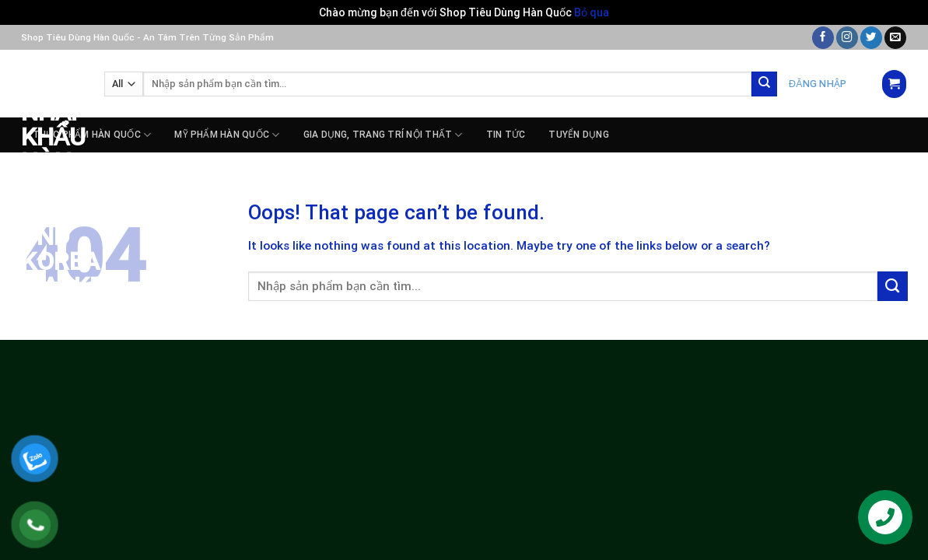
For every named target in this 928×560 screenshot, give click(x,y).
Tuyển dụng (578, 135)
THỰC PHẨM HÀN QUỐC (92, 135)
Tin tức (506, 135)
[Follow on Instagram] (847, 38)
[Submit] (764, 84)
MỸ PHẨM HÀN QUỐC (227, 135)
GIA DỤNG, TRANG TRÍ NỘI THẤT (383, 135)
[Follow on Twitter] (871, 38)
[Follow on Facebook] (823, 38)
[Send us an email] (895, 38)
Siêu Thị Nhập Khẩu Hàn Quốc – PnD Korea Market (51, 174)
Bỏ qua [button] (592, 12)
